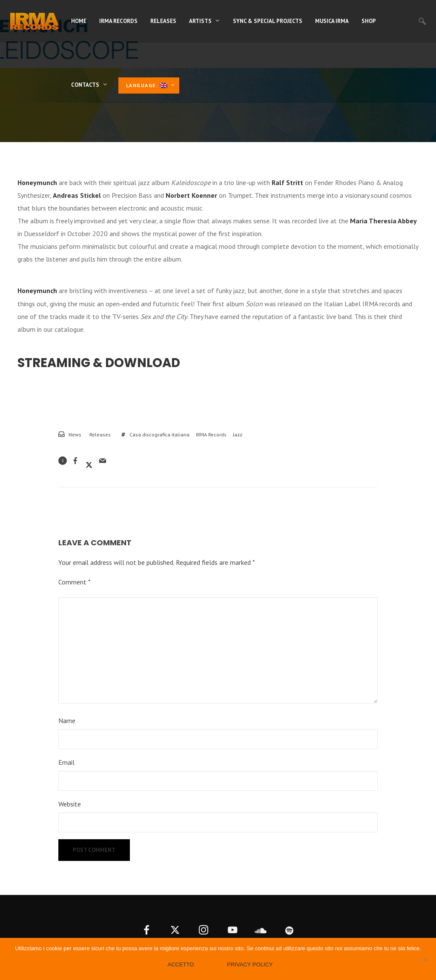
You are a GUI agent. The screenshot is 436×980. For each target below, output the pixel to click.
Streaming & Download (99, 363)
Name (67, 721)
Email (66, 762)
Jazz (238, 434)
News (75, 434)
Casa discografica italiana (159, 434)
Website (70, 804)
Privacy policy (250, 964)
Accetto (181, 964)
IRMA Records (211, 434)
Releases (100, 434)
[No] (425, 959)
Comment (75, 582)
